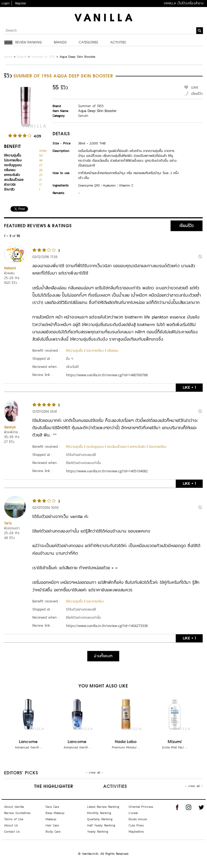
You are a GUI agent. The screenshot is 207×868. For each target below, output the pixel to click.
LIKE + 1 (189, 387)
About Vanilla (14, 807)
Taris (8, 523)
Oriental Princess (141, 807)
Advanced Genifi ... (28, 747)
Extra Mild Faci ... (175, 747)
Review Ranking (28, 43)
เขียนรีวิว (197, 94)
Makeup (51, 819)
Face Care (52, 807)
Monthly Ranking (99, 813)
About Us (11, 825)
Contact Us (12, 832)
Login (6, 3)
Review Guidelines (17, 813)
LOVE (195, 87)
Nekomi (10, 268)
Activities (118, 43)
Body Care (53, 832)
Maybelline (136, 832)
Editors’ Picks (21, 773)
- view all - (94, 772)
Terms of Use (14, 819)
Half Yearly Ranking (101, 825)
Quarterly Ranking (100, 819)
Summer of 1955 (43, 57)
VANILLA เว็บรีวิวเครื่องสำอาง (184, 3)
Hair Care (52, 825)
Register (21, 3)
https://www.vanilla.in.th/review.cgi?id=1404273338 (107, 626)
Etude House (138, 819)
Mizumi (175, 742)
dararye (10, 427)
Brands (60, 43)
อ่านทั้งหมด (103, 656)
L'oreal (133, 813)
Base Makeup (55, 813)
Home (8, 57)
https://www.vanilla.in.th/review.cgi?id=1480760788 (107, 375)
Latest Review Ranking (103, 807)
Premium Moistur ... (126, 747)
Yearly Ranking (98, 832)
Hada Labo (126, 742)
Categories (88, 43)
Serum (83, 116)
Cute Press (136, 825)
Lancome (28, 742)
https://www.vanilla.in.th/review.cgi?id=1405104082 (107, 471)
